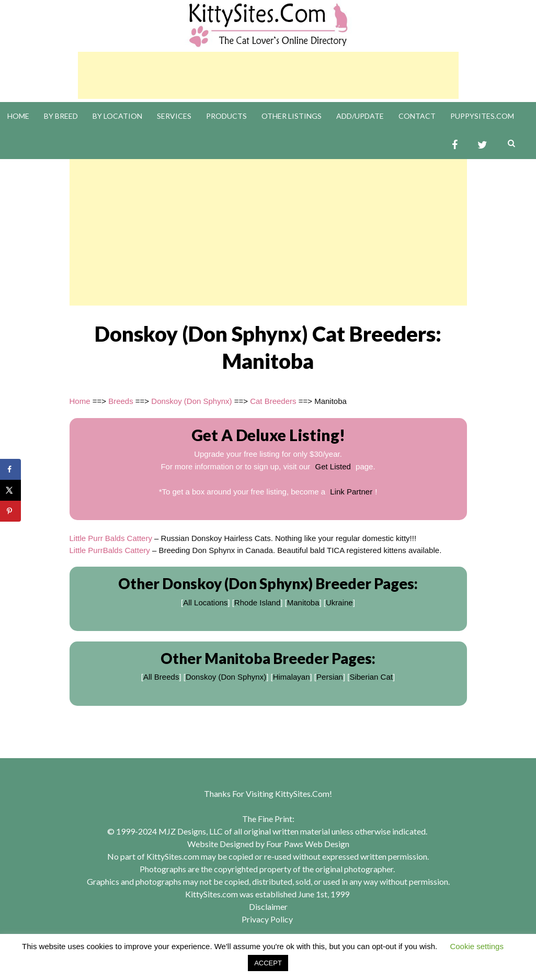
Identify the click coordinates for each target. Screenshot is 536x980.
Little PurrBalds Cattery (110, 550)
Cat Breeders (273, 401)
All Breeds (161, 677)
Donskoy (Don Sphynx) (191, 401)
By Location (117, 116)
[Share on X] (10, 490)
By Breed (61, 116)
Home (18, 116)
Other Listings (292, 116)
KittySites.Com (302, 793)
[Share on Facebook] (10, 469)
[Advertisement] (268, 75)
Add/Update (360, 116)
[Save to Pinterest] (10, 511)
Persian (330, 677)
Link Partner (351, 492)
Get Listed (333, 466)
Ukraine (339, 602)
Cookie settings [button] (477, 946)
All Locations (205, 602)
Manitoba (303, 602)
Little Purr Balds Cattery (111, 538)
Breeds (121, 401)
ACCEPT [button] (268, 963)
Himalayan (292, 677)
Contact (417, 116)
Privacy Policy (267, 919)
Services (174, 116)
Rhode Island (257, 602)
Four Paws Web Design (308, 844)
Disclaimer (268, 906)
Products (226, 116)
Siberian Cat (371, 677)
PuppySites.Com (482, 116)
